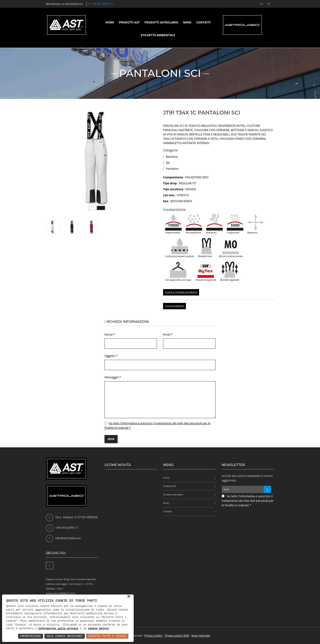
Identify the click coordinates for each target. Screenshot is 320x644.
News (187, 22)
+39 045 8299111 (102, 4)
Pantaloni (172, 169)
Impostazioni (31, 636)
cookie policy (98, 629)
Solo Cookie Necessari (65, 636)
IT (269, 4)
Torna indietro (174, 306)
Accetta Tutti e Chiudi (107, 636)
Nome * (110, 334)
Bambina (172, 157)
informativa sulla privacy (58, 629)
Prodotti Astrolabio (161, 22)
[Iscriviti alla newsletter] (267, 489)
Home (110, 22)
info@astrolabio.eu (68, 538)
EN (262, 4)
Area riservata (201, 635)
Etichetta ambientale (158, 35)
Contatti (203, 22)
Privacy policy (153, 635)
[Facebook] (50, 566)
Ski (168, 163)
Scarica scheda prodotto (181, 292)
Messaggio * (113, 377)
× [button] (129, 597)
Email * (168, 334)
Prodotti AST (129, 22)
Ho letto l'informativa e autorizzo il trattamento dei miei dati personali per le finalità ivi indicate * (248, 501)
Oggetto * (111, 356)
